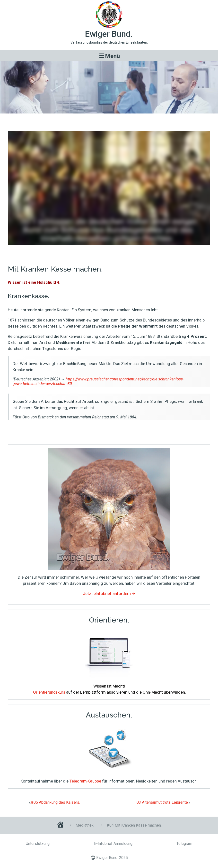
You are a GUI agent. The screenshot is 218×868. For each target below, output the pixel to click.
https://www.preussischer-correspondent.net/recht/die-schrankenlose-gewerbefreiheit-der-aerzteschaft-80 (98, 381)
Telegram (184, 844)
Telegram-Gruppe (85, 781)
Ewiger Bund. (109, 34)
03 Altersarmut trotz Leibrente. (163, 802)
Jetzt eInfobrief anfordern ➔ (109, 594)
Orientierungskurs (49, 692)
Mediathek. (85, 825)
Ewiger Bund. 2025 (112, 858)
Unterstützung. (38, 844)
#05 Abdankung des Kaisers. (55, 802)
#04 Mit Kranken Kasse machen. (109, 120)
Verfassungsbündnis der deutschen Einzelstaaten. (109, 42)
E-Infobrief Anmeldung (113, 844)
